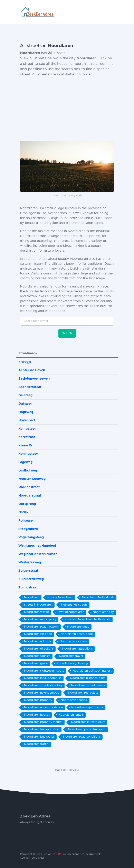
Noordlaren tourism (37, 656)
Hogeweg (26, 412)
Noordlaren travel (71, 656)
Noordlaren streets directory (43, 685)
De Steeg (25, 395)
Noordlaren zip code (38, 634)
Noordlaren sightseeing (72, 663)
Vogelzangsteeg (31, 537)
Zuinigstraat (28, 587)
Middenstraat (29, 487)
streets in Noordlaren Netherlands (88, 619)
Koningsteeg (28, 454)
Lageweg (25, 462)
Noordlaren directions (39, 649)
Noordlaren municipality (40, 619)
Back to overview (67, 770)
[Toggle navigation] (112, 12)
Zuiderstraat (28, 571)
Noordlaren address (38, 641)
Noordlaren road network (41, 627)
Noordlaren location (73, 641)
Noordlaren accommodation (43, 707)
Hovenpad (27, 420)
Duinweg (25, 404)
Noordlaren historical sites (88, 678)
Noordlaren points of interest (92, 671)
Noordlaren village (36, 612)
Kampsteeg (27, 429)
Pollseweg (26, 521)
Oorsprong (27, 504)
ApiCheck (95, 854)
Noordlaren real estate (83, 693)
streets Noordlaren (61, 597)
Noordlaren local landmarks (43, 678)
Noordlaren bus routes (39, 737)
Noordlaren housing (74, 700)
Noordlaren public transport (87, 729)
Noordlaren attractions (77, 649)
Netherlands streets (74, 605)
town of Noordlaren (71, 612)
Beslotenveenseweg (34, 379)
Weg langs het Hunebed (37, 546)
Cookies (25, 858)
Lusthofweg (28, 470)
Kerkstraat (27, 437)
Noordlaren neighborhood (42, 693)
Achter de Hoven (32, 370)
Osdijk (23, 512)
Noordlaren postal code (77, 634)
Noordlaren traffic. (37, 744)
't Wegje (25, 362)
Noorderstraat (30, 496)
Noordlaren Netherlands (98, 597)
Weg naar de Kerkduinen (38, 554)
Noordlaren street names (88, 685)
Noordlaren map (78, 627)
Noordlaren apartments (87, 707)
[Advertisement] (67, 109)
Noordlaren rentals (71, 715)
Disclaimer (38, 858)
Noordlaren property (38, 700)
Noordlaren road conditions (82, 737)
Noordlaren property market (43, 722)
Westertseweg (30, 562)
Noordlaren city (103, 612)
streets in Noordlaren (38, 605)
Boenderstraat (30, 387)
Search (67, 333)
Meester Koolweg (32, 479)
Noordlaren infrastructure (88, 722)
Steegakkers (28, 529)
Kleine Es (25, 445)
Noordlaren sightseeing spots (44, 671)
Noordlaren (32, 597)
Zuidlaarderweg (31, 579)
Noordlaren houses (37, 715)
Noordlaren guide (36, 663)
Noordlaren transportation (42, 729)
